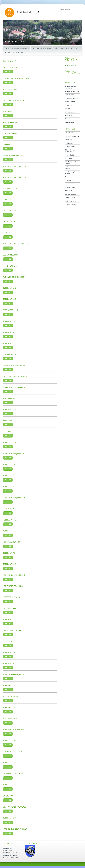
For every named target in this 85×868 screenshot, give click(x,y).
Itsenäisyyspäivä (10, 133)
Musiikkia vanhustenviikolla (15, 244)
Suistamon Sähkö (11, 189)
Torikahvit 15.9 (10, 321)
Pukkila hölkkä (10, 520)
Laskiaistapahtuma (71, 112)
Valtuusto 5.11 (10, 211)
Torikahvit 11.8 (10, 443)
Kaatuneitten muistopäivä (14, 730)
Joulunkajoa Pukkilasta (14, 100)
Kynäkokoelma (70, 105)
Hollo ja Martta (10, 222)
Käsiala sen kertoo (71, 102)
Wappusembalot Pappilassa (15, 807)
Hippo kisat (8, 421)
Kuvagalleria (18, 53)
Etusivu (7, 48)
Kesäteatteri (8, 641)
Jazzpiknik (7, 432)
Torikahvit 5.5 (9, 785)
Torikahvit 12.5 (10, 763)
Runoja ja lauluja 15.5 (13, 752)
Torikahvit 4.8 (9, 465)
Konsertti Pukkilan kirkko (14, 167)
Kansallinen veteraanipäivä (15, 829)
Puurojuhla (8, 111)
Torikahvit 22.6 (10, 619)
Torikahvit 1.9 (9, 343)
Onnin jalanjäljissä (71, 204)
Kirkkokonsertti (70, 143)
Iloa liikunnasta (10, 266)
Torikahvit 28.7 (10, 476)
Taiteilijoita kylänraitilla (72, 91)
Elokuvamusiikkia (11, 255)
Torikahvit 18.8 (10, 409)
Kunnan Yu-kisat (10, 354)
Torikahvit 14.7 (10, 531)
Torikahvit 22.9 (10, 299)
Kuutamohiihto (70, 95)
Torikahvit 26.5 (10, 708)
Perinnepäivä (9, 509)
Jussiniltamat (69, 133)
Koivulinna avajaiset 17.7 (14, 498)
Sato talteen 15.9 (10, 310)
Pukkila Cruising (70, 198)
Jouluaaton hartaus (12, 67)
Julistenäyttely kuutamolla (15, 376)
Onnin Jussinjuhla (70, 187)
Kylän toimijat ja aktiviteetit (65, 48)
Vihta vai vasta (69, 184)
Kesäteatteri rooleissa (13, 586)
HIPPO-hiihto (69, 116)
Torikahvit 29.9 (10, 288)
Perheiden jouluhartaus (72, 136)
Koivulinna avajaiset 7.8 (13, 454)
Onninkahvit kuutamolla (14, 365)
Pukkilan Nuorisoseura (41, 48)
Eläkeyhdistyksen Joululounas (70, 151)
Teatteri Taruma (10, 89)
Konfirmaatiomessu (12, 542)
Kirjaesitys (7, 233)
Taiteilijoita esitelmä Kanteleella (71, 87)
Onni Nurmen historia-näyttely (72, 163)
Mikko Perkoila (70, 122)
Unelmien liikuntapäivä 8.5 (14, 774)
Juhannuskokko (10, 608)
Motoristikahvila (11, 697)
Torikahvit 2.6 (9, 686)
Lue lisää (8, 71)
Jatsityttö (7, 200)
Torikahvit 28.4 (10, 818)
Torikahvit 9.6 (9, 663)
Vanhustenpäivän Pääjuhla (70, 168)
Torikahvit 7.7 (9, 553)
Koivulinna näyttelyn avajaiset (71, 173)
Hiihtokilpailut (69, 109)
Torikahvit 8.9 (9, 332)
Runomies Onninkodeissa (14, 277)
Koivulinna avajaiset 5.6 (13, 674)
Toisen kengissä (10, 399)
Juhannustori (69, 180)
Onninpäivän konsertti (72, 98)
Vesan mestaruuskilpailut (14, 387)
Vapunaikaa (8, 796)
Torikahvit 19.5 (10, 741)
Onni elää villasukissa (72, 119)
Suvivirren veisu (10, 719)
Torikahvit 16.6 (10, 652)
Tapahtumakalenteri (71, 65)
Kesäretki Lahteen (71, 201)
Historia (7, 53)
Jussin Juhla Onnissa (12, 630)
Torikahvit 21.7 (10, 487)
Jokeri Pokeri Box (70, 155)
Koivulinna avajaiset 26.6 (14, 575)
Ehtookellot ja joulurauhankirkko (19, 78)
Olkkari (6, 145)
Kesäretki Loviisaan (11, 597)
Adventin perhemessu (12, 156)
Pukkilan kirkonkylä (28, 12)
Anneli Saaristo (10, 122)
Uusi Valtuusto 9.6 (71, 194)
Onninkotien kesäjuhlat (72, 177)
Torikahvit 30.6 (10, 564)
